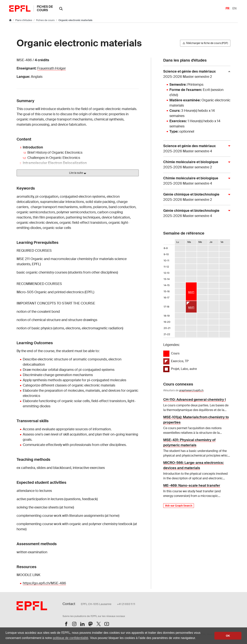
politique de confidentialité (70, 638)
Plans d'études (24, 20)
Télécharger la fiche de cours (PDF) (205, 43)
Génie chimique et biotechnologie (195, 197)
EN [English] (234, 8)
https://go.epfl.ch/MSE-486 (44, 583)
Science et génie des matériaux (195, 74)
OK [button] (228, 636)
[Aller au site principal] (11, 20)
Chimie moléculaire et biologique (195, 165)
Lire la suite (78, 173)
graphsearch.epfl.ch (191, 390)
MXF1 (191, 292)
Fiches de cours (45, 8)
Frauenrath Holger (52, 68)
